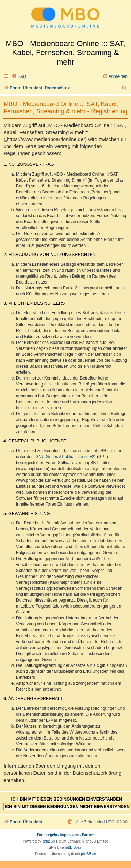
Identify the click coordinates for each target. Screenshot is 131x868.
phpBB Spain (72, 848)
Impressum (70, 835)
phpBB (47, 841)
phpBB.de (88, 854)
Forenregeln (47, 835)
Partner (88, 835)
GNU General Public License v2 (65, 457)
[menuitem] (19, 77)
